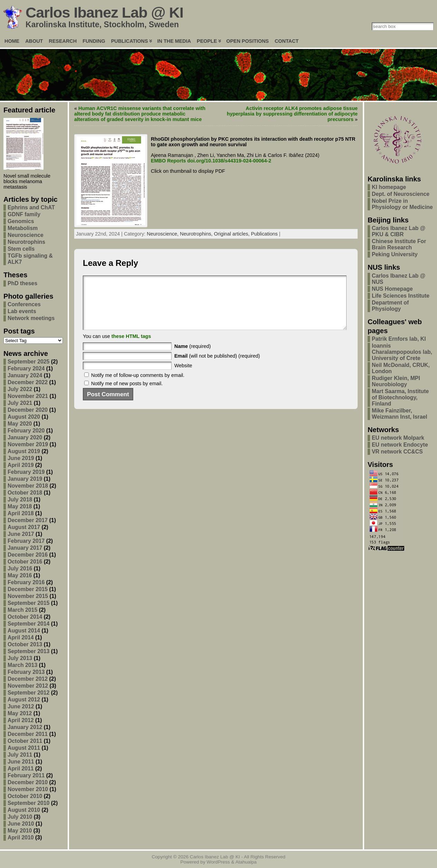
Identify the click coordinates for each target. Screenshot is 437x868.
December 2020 (28, 410)
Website (183, 376)
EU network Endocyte (400, 445)
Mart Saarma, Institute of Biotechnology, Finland (400, 397)
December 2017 (28, 520)
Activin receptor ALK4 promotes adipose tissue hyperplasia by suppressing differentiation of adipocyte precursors (292, 114)
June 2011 (21, 762)
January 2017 (25, 548)
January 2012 (25, 727)
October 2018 (25, 493)
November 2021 (28, 396)
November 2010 (28, 789)
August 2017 (24, 527)
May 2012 (20, 713)
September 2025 (28, 362)
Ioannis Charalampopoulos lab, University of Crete (402, 352)
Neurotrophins (26, 242)
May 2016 (20, 575)
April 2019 (21, 465)
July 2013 (20, 658)
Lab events (22, 311)
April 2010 (21, 837)
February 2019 (26, 472)
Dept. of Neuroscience (401, 194)
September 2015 (28, 603)
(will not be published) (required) (217, 366)
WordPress (218, 862)
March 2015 (22, 610)
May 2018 (20, 506)
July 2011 (20, 755)
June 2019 (21, 458)
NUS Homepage (392, 289)
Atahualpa (246, 862)
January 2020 (25, 437)
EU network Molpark (398, 438)
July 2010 (20, 817)
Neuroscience (26, 235)
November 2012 (28, 686)
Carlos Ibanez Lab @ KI (104, 12)
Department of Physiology (390, 306)
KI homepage (389, 187)
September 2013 (28, 651)
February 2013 (26, 672)
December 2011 (28, 734)
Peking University (395, 254)
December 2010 (28, 782)
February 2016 (26, 582)
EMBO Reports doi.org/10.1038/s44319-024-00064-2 (211, 161)
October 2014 (25, 617)
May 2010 (20, 831)
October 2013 (25, 644)
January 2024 (25, 375)
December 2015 (28, 589)
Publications (264, 234)
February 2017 (26, 541)
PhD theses (22, 283)
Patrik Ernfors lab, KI (399, 339)
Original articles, (232, 234)
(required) (193, 357)
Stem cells (21, 249)
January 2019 (25, 479)
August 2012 (24, 700)
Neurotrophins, (197, 234)
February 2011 (26, 775)
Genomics (21, 221)
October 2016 (25, 562)
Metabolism (23, 228)
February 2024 (26, 368)
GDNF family (24, 214)
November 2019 (28, 444)
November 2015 (28, 596)
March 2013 (22, 665)
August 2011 (24, 748)
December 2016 (28, 555)
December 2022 (28, 382)
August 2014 (24, 631)
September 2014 (28, 624)
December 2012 (28, 679)
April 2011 (21, 769)
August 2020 (24, 417)
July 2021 (20, 403)
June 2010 (21, 824)
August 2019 (24, 451)
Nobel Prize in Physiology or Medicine (402, 204)
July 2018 (20, 500)
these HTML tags (131, 347)
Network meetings (31, 318)
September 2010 (28, 803)
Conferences (24, 304)
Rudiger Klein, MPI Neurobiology (396, 381)
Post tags (19, 331)
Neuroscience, (163, 234)
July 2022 (20, 389)
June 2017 (21, 534)
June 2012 (21, 706)
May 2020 (20, 424)
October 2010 (25, 796)
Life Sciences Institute (401, 296)
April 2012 (21, 720)
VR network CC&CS (397, 452)
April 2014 (21, 637)
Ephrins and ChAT (31, 207)
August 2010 (24, 810)
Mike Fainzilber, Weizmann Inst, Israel (400, 414)
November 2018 (28, 486)
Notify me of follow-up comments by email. (138, 386)
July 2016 (20, 568)
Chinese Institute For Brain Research (399, 244)
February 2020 (26, 431)
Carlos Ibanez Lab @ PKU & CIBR (399, 231)
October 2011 (25, 741)
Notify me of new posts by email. (127, 394)
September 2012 (28, 693)
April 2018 (21, 513)
